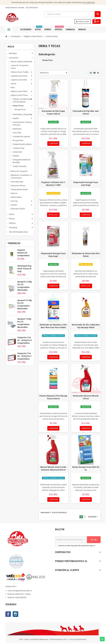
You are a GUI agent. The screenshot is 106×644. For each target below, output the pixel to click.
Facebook (8, 615)
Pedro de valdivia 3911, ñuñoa (19, 595)
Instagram (15, 615)
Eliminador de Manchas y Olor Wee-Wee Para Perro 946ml (53, 327)
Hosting (72, 641)
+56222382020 (21, 599)
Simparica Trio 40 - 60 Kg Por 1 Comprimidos (25, 356)
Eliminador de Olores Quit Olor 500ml (86, 255)
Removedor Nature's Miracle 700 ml (86, 398)
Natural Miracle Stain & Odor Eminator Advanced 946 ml (53, 469)
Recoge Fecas (47, 60)
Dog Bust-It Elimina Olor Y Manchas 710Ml (53, 184)
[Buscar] (73, 14)
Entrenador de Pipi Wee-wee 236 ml (86, 112)
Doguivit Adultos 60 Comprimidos (23, 253)
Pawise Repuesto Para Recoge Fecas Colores (53, 398)
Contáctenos (32, 8)
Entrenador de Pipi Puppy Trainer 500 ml (53, 112)
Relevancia (44, 73)
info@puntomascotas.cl (22, 592)
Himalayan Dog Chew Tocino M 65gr (24, 269)
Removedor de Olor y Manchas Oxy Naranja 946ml (86, 327)
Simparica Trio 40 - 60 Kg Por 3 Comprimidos (25, 340)
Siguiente (93, 518)
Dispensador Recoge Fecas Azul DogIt (86, 184)
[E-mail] (71, 541)
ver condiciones (89, 2)
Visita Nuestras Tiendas (15, 8)
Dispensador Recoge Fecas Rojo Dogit (53, 255)
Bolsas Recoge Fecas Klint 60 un (86, 469)
